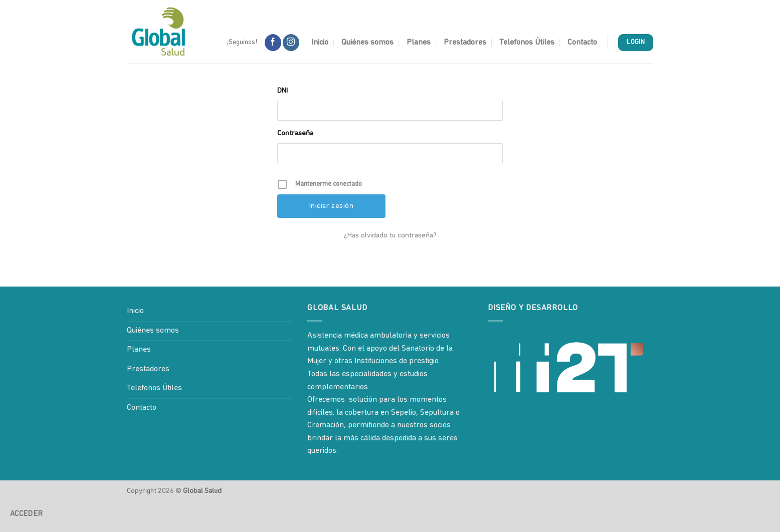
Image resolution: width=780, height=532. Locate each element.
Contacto (582, 43)
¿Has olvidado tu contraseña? (390, 236)
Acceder (27, 514)
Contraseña (295, 134)
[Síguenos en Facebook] (273, 43)
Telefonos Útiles (527, 43)
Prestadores (465, 43)
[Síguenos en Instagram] (291, 43)
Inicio (320, 43)
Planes (419, 43)
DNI (282, 91)
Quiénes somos (367, 43)
